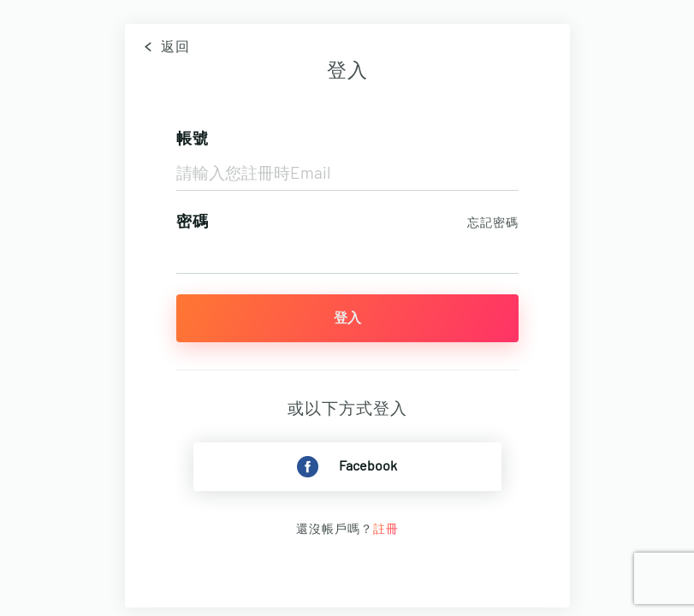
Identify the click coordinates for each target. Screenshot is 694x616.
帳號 (193, 139)
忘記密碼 (493, 223)
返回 (164, 47)
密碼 (193, 222)
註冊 (386, 530)
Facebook (347, 467)
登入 (347, 318)
